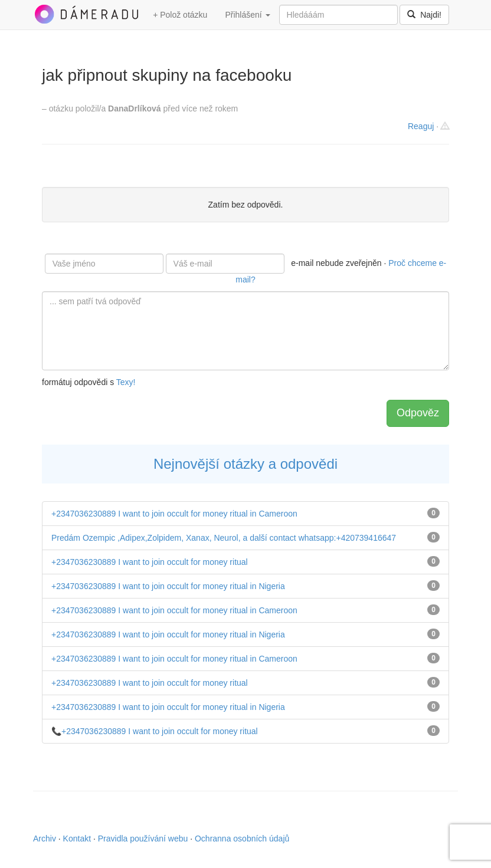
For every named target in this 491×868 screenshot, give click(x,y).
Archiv (45, 839)
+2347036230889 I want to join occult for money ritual (150, 562)
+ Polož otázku (180, 15)
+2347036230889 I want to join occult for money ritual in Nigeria (168, 586)
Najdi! (424, 15)
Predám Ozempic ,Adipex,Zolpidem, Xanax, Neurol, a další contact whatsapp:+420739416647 (224, 538)
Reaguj (421, 126)
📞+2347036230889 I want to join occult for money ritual (155, 731)
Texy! (126, 382)
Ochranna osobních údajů (242, 839)
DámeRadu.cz (86, 14)
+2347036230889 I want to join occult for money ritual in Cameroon (174, 514)
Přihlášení (247, 15)
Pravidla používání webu (143, 839)
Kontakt (77, 839)
